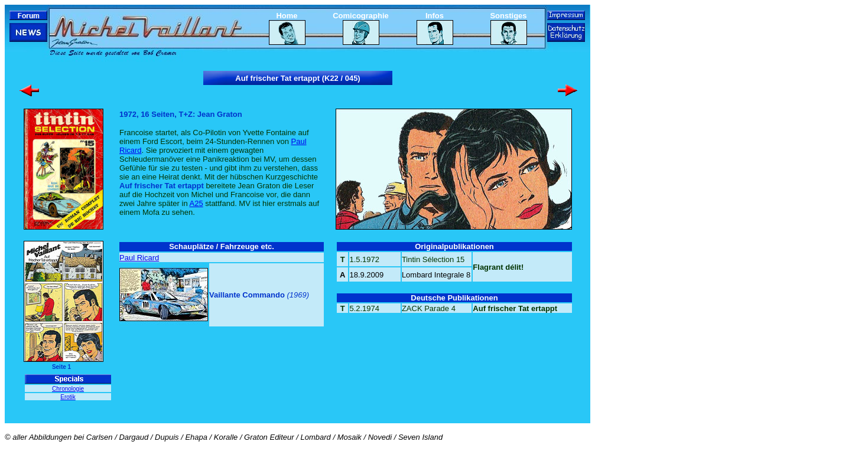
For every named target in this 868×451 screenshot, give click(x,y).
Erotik (68, 397)
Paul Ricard (139, 258)
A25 (196, 203)
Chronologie (68, 389)
